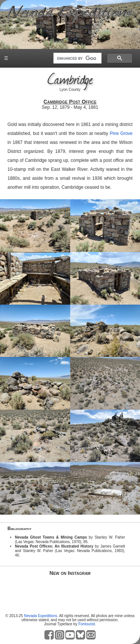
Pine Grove (121, 133)
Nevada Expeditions (41, 616)
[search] (77, 58)
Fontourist (87, 624)
